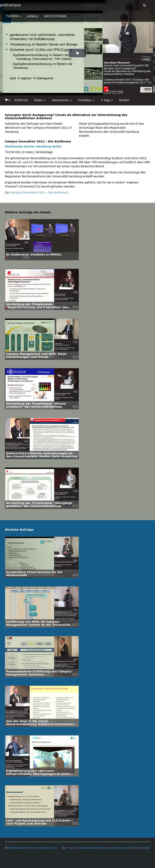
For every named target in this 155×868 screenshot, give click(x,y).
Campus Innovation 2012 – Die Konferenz (39, 193)
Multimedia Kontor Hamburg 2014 (33, 848)
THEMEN (14, 16)
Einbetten (86, 100)
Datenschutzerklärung (93, 848)
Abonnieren (62, 100)
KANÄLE (33, 16)
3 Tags (107, 100)
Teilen (40, 100)
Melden (124, 100)
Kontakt (145, 848)
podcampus (10, 5)
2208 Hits (21, 100)
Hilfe (134, 848)
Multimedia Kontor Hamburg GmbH (33, 147)
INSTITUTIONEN (55, 16)
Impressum (120, 848)
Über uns (68, 848)
